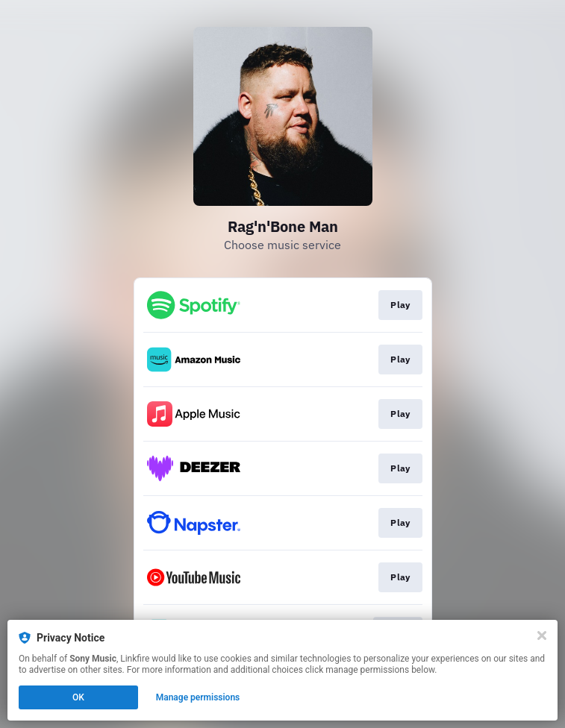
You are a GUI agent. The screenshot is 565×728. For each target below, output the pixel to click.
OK (78, 697)
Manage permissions (198, 697)
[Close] (542, 636)
